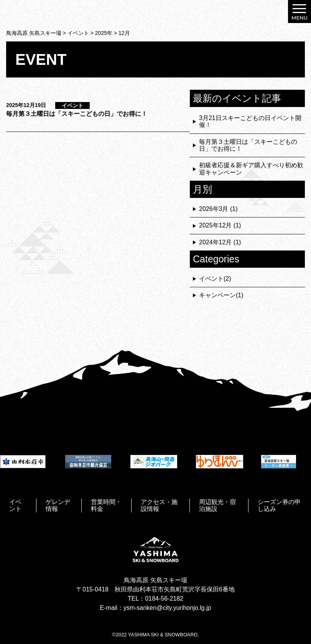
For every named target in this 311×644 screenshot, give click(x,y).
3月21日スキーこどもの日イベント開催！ (250, 121)
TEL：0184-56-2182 (155, 599)
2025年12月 (215, 225)
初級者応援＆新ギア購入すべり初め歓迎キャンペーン (251, 169)
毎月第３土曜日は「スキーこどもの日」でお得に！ (77, 114)
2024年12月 (215, 242)
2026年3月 (214, 209)
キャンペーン (217, 295)
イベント (72, 105)
